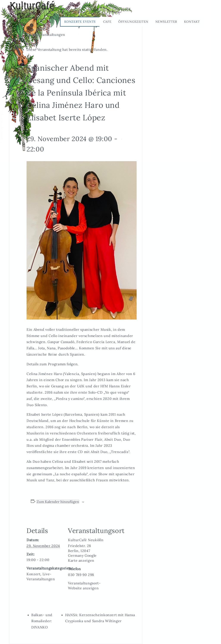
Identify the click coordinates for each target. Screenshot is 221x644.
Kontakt (192, 22)
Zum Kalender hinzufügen (58, 502)
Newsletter (166, 22)
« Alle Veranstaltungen (46, 35)
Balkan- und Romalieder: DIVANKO (42, 621)
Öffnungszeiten (133, 22)
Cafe (107, 22)
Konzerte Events (80, 22)
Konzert (33, 574)
